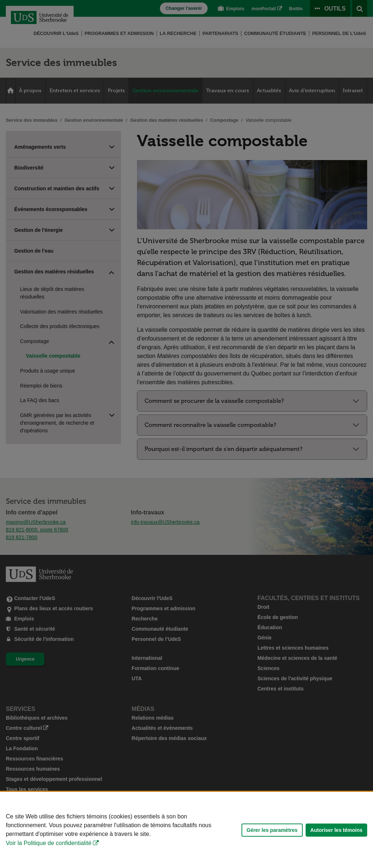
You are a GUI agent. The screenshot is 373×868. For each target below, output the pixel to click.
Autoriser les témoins (336, 830)
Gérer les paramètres (272, 830)
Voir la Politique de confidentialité (49, 843)
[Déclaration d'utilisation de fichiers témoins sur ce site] (186, 830)
